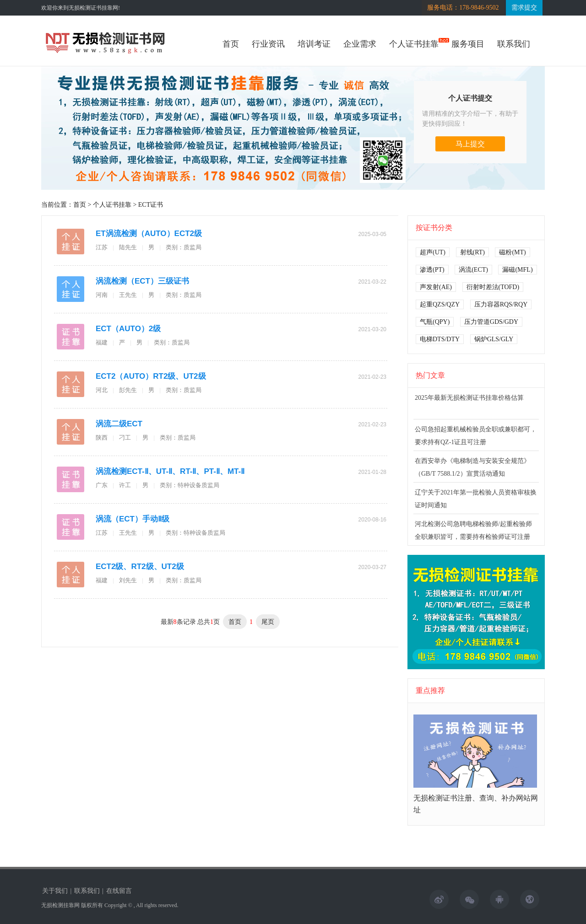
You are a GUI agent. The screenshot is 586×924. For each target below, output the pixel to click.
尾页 (268, 622)
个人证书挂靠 (414, 44)
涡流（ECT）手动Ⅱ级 (133, 519)
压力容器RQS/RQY (501, 304)
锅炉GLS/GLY (494, 339)
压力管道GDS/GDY (491, 322)
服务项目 (468, 44)
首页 (231, 44)
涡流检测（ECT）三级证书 (142, 281)
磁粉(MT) (512, 252)
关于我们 (55, 891)
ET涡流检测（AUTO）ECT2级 (149, 234)
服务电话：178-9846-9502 (463, 8)
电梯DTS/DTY (440, 339)
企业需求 (360, 44)
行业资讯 (268, 44)
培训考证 (314, 44)
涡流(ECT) (473, 270)
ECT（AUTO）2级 (128, 329)
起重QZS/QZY (440, 304)
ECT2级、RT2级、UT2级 (140, 567)
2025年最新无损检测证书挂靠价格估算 (469, 398)
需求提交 (524, 8)
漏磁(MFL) (517, 270)
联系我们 (514, 44)
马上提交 (470, 144)
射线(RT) (472, 252)
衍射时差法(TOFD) (493, 287)
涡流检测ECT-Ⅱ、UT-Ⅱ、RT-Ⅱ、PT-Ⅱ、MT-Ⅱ (170, 471)
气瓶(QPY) (435, 322)
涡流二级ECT (119, 424)
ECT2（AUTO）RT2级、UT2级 (151, 376)
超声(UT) (433, 252)
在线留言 (119, 891)
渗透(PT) (432, 270)
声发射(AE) (436, 287)
